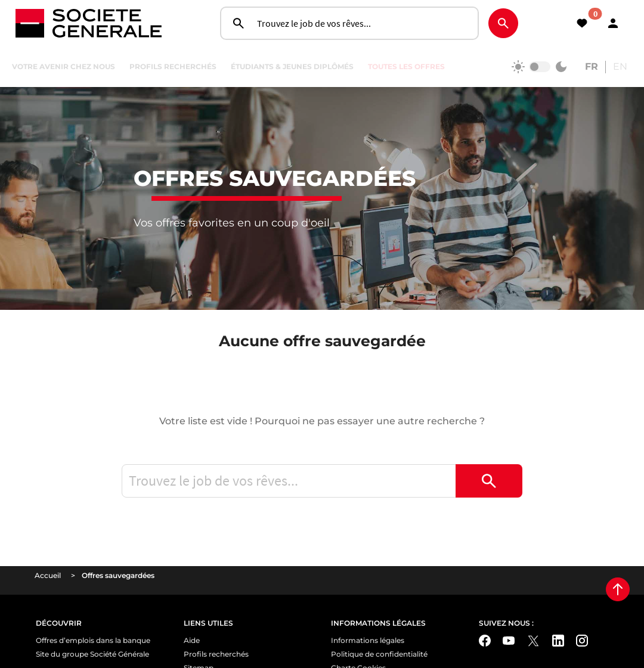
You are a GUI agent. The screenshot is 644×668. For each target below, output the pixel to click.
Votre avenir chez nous (64, 66)
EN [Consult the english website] (620, 66)
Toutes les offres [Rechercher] (406, 66)
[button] (613, 23)
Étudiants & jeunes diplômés (292, 66)
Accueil (48, 613)
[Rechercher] (503, 23)
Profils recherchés (173, 66)
